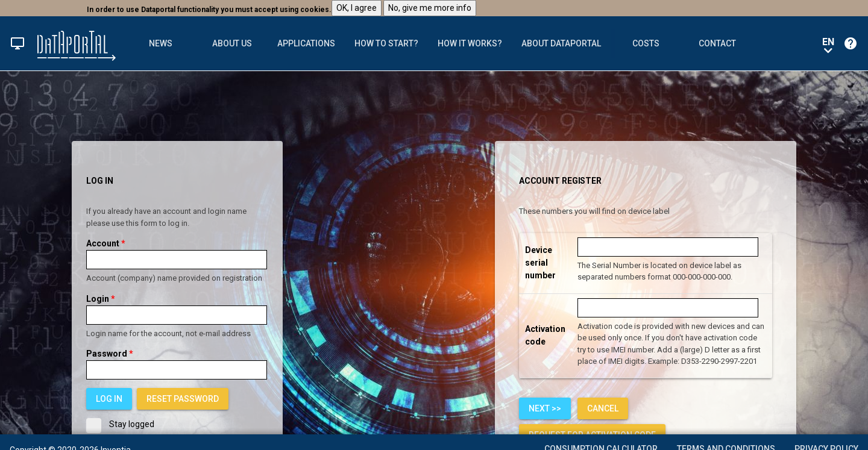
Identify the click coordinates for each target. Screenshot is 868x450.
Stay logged (120, 424)
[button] (17, 43)
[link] (183, 399)
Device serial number (540, 263)
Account (106, 243)
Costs (646, 43)
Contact (717, 43)
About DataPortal (561, 43)
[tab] (161, 43)
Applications (306, 43)
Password (110, 354)
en (828, 44)
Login (101, 299)
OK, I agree (357, 8)
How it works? (470, 43)
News (161, 43)
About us (232, 43)
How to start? (386, 43)
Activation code (545, 335)
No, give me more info (430, 8)
